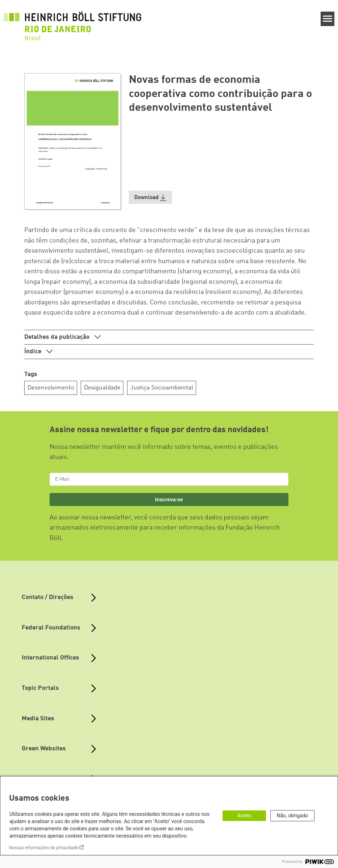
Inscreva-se (169, 500)
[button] (151, 197)
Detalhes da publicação (58, 337)
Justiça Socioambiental (162, 388)
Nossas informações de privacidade (44, 848)
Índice (33, 352)
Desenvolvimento (51, 388)
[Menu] (328, 19)
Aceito (244, 816)
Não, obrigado (292, 816)
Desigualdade (102, 388)
